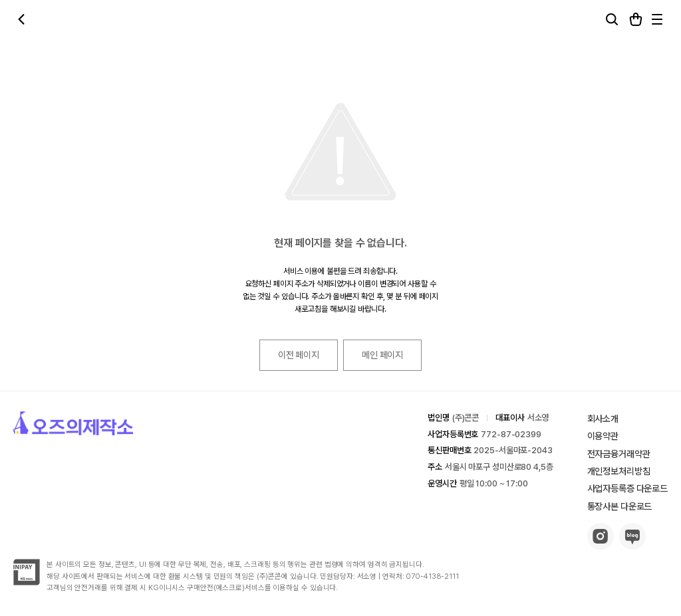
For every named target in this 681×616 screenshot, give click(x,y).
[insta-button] (601, 546)
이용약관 (603, 436)
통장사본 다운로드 (620, 506)
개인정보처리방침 (619, 471)
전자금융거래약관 (619, 454)
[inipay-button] (27, 582)
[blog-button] (632, 546)
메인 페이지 (382, 355)
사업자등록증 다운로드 (627, 488)
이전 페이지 (299, 355)
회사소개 (603, 419)
